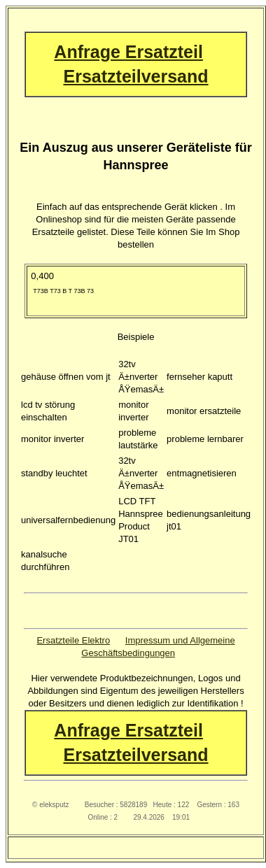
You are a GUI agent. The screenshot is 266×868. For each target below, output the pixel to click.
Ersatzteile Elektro (73, 640)
